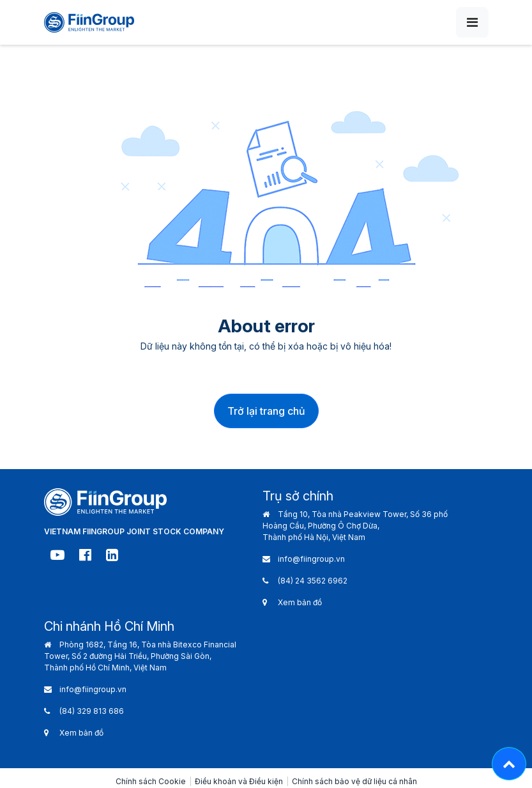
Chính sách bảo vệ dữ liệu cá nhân (354, 781)
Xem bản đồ (300, 602)
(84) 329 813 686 (92, 711)
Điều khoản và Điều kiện (239, 781)
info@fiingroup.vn (311, 559)
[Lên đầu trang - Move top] (509, 764)
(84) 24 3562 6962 (313, 581)
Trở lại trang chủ (266, 411)
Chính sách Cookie (151, 781)
